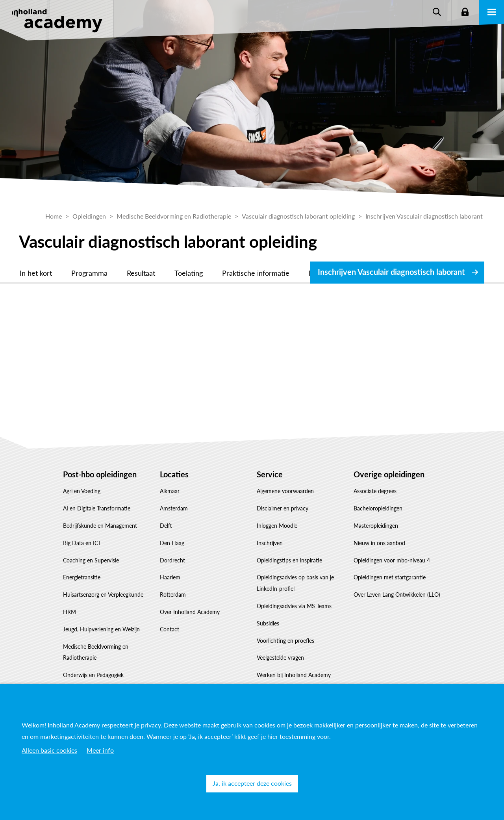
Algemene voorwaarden (285, 491)
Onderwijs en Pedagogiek (93, 675)
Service (270, 474)
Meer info (100, 750)
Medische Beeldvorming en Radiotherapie (96, 652)
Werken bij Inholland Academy (294, 675)
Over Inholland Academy (190, 612)
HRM (69, 612)
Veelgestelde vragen (280, 658)
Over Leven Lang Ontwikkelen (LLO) (397, 595)
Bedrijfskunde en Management (100, 526)
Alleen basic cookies (49, 750)
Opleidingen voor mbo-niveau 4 (392, 560)
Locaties (174, 474)
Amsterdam (174, 508)
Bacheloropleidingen (378, 508)
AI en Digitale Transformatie (97, 508)
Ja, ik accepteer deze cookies (252, 783)
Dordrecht (172, 560)
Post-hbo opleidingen (100, 474)
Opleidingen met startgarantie (390, 577)
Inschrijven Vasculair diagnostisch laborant (391, 272)
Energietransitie (82, 577)
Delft (166, 526)
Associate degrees (375, 491)
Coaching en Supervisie (91, 560)
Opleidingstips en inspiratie (289, 560)
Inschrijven (270, 543)
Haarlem (170, 577)
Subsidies (268, 623)
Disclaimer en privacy (283, 508)
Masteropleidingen (376, 526)
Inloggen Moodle (277, 526)
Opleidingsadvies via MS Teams (294, 606)
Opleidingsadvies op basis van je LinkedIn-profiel (295, 583)
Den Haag (172, 543)
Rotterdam (173, 595)
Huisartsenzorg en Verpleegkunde (103, 595)
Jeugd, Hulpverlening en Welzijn (101, 629)
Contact (170, 629)
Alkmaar (170, 491)
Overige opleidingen (389, 474)
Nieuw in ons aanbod (379, 543)
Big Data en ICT (82, 543)
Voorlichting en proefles (285, 641)
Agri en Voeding (82, 491)
